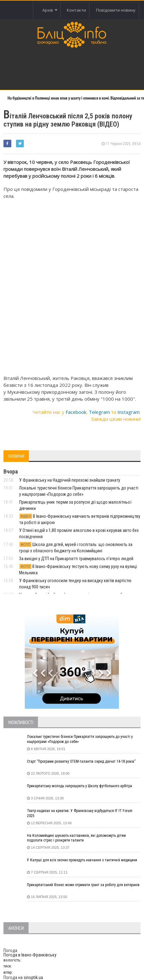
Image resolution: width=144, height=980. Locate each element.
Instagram (128, 412)
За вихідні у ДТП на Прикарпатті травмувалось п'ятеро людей (76, 559)
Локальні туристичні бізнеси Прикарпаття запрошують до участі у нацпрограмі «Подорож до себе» (80, 739)
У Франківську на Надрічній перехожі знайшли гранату (70, 480)
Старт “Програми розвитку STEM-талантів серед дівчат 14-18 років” (81, 761)
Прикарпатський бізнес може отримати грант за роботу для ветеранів (83, 885)
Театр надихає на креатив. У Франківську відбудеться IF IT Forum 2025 (80, 813)
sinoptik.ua (33, 977)
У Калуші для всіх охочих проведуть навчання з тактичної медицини (82, 860)
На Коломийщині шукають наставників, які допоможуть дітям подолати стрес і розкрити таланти (76, 838)
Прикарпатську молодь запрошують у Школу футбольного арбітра (80, 786)
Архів (50, 10)
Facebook (76, 412)
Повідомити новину (116, 10)
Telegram (99, 412)
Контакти (76, 10)
